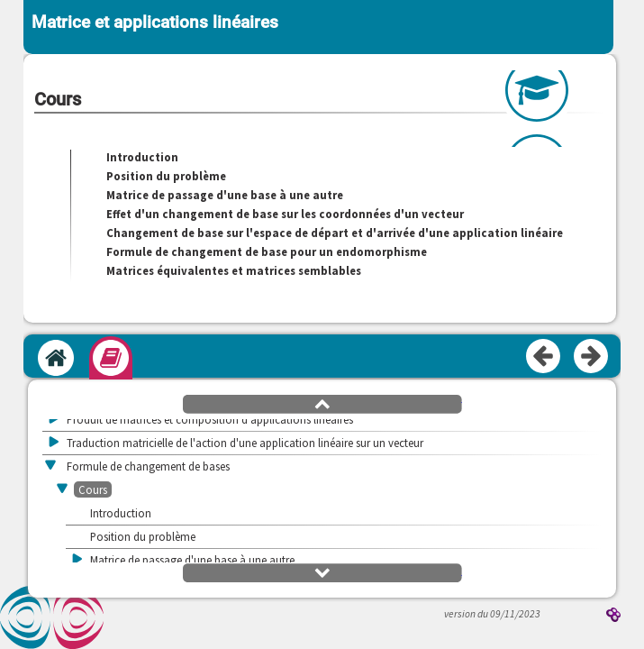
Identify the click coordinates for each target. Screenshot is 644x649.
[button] (322, 403)
